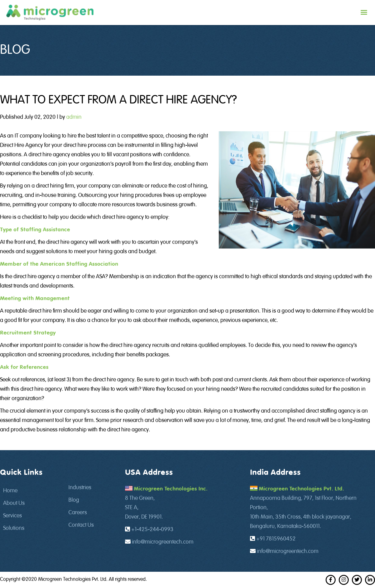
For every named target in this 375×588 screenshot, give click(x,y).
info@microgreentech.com (163, 542)
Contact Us (81, 525)
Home (10, 491)
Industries (80, 488)
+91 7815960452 (276, 539)
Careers (78, 513)
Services (12, 516)
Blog (74, 500)
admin (74, 117)
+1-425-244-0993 (152, 530)
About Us (14, 503)
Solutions (14, 528)
